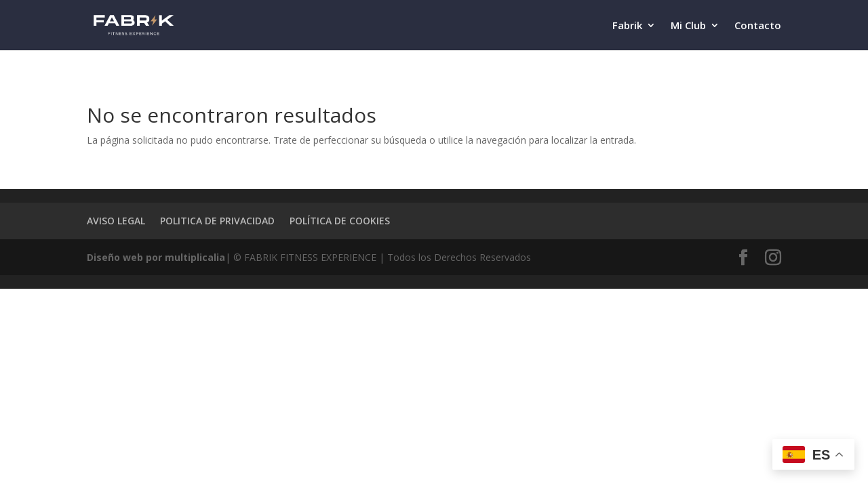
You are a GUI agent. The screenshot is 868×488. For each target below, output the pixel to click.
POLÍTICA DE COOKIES (340, 221)
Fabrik (627, 26)
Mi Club (688, 26)
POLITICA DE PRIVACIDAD (217, 221)
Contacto (758, 26)
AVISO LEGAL (116, 221)
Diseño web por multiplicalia (156, 257)
